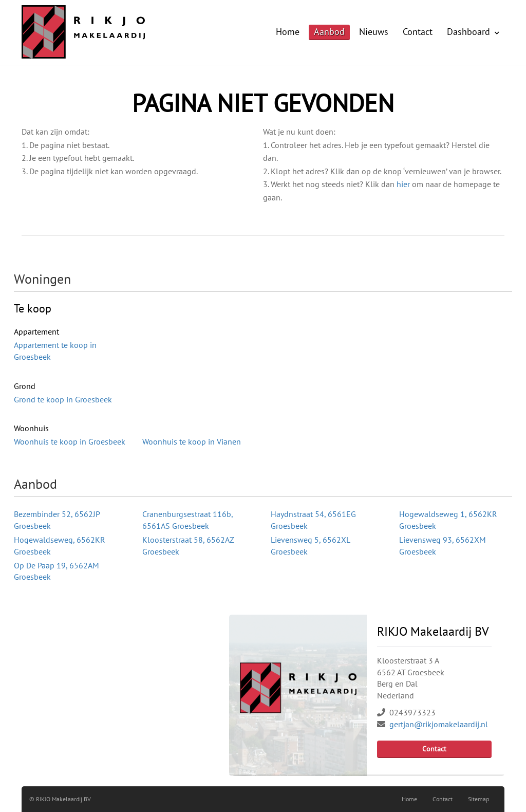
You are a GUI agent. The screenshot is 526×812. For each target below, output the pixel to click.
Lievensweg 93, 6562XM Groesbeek (443, 546)
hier (403, 184)
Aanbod (329, 32)
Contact (418, 32)
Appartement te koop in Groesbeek (55, 351)
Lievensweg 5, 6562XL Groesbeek (310, 546)
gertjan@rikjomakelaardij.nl (439, 724)
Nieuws (374, 32)
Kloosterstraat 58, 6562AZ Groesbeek (188, 546)
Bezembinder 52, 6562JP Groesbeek (57, 520)
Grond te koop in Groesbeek (63, 399)
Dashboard (473, 32)
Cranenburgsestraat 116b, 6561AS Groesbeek (187, 520)
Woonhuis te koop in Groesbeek (70, 441)
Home (288, 32)
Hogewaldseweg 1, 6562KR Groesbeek (448, 520)
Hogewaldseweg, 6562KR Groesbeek (60, 546)
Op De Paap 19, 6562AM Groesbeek (57, 571)
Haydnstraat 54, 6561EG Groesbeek (313, 520)
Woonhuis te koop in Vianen (192, 441)
